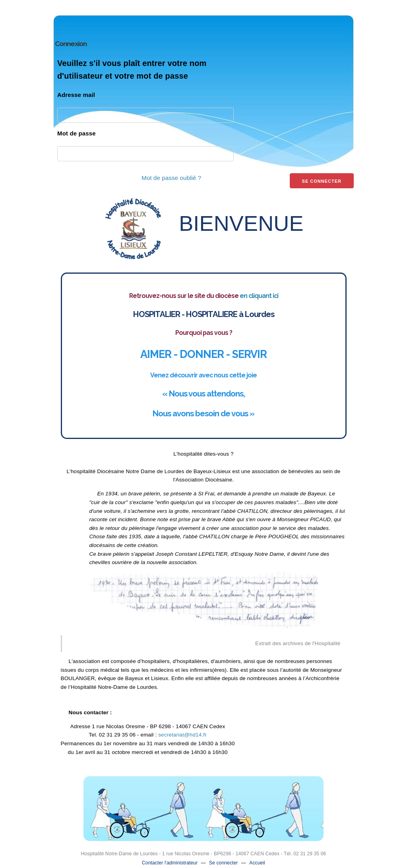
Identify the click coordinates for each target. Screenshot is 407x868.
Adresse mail (76, 95)
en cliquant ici (259, 296)
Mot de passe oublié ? (171, 178)
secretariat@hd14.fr (182, 735)
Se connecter (224, 863)
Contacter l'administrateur (170, 863)
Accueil (257, 863)
